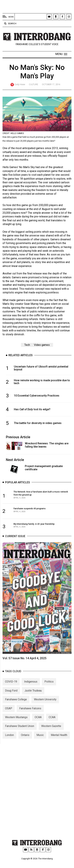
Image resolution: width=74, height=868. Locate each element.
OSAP (9, 714)
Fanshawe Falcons (30, 714)
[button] (61, 54)
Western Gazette (51, 732)
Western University (45, 705)
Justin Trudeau (33, 696)
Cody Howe (20, 84)
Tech (27, 345)
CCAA (52, 723)
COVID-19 (11, 687)
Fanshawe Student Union (20, 732)
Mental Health (59, 741)
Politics (49, 687)
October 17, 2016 (51, 84)
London (9, 741)
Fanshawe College (16, 705)
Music (40, 741)
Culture (33, 84)
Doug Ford (11, 696)
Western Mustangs (16, 723)
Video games (42, 345)
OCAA (38, 723)
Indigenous (31, 687)
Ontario (25, 741)
